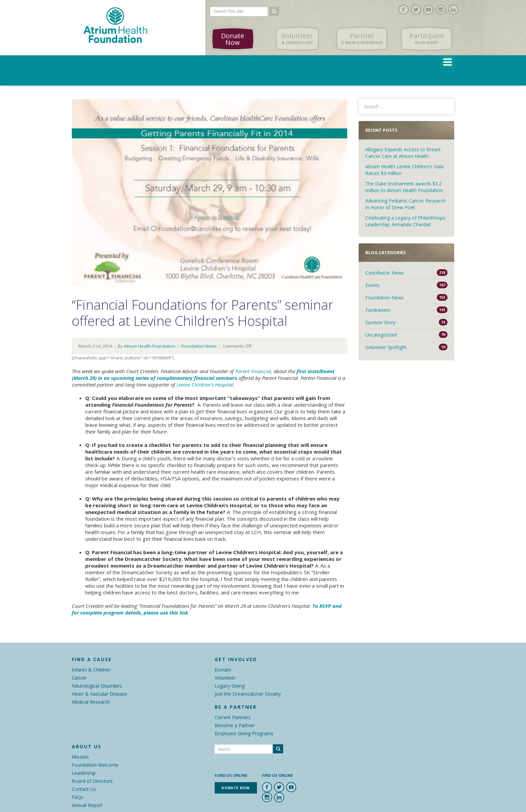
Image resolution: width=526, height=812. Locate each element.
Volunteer (297, 39)
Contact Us (84, 789)
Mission (80, 757)
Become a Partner (235, 725)
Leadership (84, 773)
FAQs (78, 797)
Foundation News (199, 346)
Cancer (79, 678)
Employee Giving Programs (244, 733)
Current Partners (233, 717)
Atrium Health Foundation (150, 346)
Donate (223, 670)
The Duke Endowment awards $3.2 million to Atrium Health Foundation (404, 187)
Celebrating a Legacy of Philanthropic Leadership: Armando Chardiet (406, 221)
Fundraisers (378, 310)
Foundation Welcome (95, 765)
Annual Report (87, 805)
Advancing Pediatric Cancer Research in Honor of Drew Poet (405, 204)
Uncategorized (381, 335)
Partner (362, 39)
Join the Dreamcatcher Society (248, 694)
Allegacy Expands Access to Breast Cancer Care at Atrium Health (403, 153)
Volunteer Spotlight (386, 347)
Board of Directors (92, 781)
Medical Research (91, 702)
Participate (427, 39)
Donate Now (233, 39)
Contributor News (385, 273)
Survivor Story (380, 322)
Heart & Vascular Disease (99, 694)
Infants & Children (91, 670)
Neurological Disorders (97, 686)
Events (373, 285)
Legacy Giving (230, 686)
